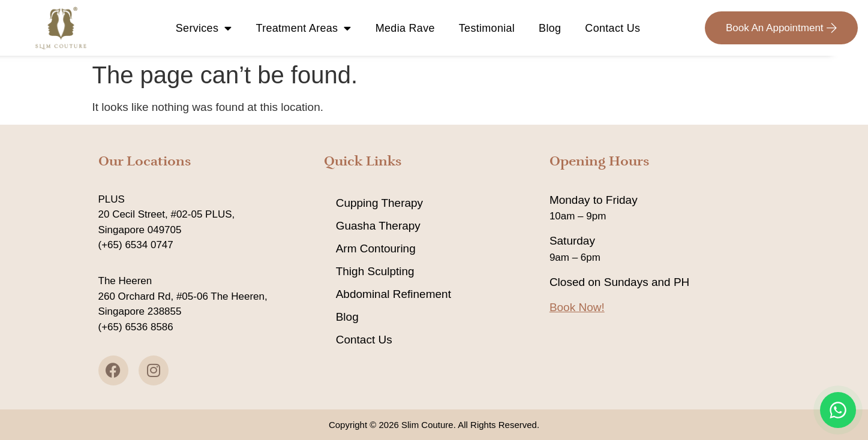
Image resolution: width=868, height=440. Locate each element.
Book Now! (577, 307)
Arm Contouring (376, 248)
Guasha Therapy (378, 226)
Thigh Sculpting (375, 271)
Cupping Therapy (379, 203)
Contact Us (612, 28)
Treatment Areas (304, 28)
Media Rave (405, 28)
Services (204, 28)
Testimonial (487, 28)
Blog (550, 28)
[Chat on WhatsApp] (838, 410)
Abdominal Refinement (394, 294)
